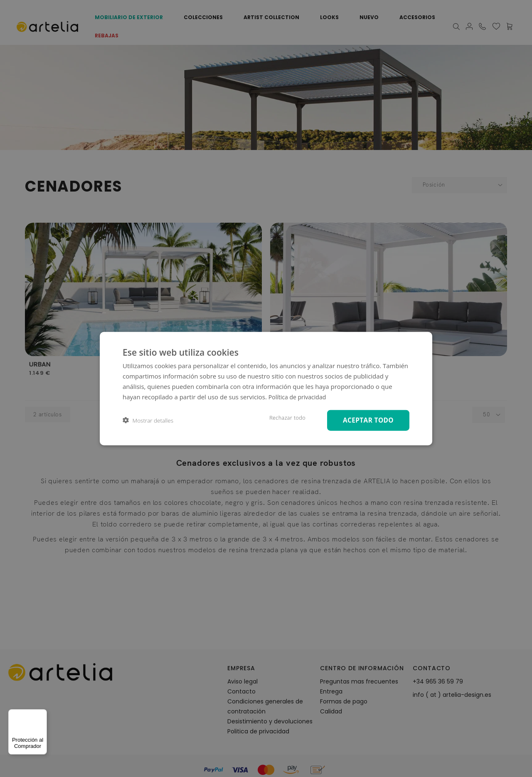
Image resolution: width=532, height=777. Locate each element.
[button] (148, 420)
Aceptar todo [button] (367, 420)
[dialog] (266, 388)
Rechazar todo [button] (283, 418)
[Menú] (42, 714)
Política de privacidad (299, 396)
